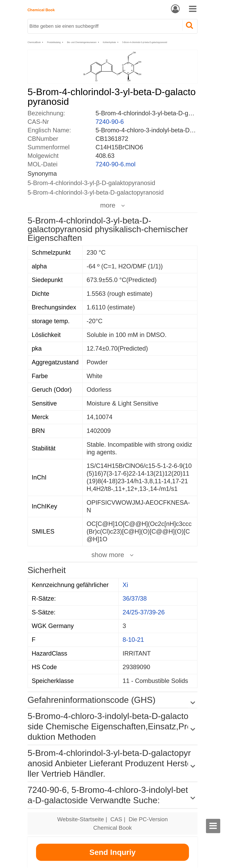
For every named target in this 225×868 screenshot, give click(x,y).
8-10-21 (133, 640)
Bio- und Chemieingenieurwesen (82, 42)
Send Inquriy (112, 852)
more (108, 205)
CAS (116, 819)
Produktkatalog (54, 42)
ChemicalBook (34, 42)
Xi (125, 585)
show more (108, 555)
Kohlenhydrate (109, 42)
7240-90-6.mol (115, 164)
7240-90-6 (110, 122)
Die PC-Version (148, 819)
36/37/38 (135, 598)
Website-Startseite (81, 819)
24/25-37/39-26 (144, 612)
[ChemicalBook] (41, 8)
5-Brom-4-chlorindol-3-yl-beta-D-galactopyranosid (145, 42)
